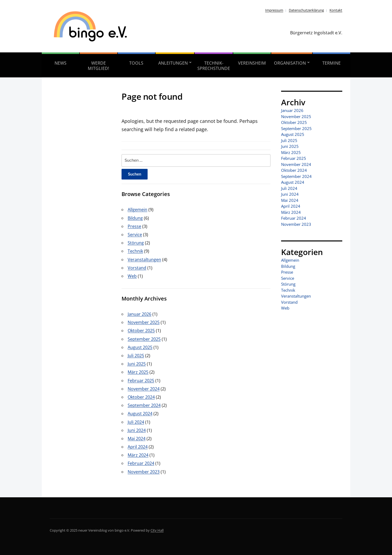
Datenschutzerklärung (306, 10)
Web (132, 276)
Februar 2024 (141, 463)
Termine (331, 63)
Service (135, 235)
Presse (134, 226)
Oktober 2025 (141, 331)
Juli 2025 (136, 356)
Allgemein (137, 210)
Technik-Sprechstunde (214, 66)
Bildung (135, 218)
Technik (135, 251)
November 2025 (144, 322)
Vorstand (137, 268)
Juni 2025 (137, 364)
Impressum (274, 10)
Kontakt (336, 10)
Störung (136, 243)
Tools (136, 63)
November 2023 (144, 472)
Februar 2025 (141, 381)
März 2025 (138, 372)
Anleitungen (173, 63)
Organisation (290, 63)
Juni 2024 (137, 430)
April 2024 (138, 447)
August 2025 (140, 347)
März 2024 (138, 455)
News (61, 63)
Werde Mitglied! (98, 66)
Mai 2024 (137, 439)
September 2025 (144, 339)
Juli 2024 (136, 422)
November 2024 (144, 389)
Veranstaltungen (144, 260)
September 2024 (144, 405)
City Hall (157, 530)
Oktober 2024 (141, 397)
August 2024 (140, 414)
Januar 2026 (139, 314)
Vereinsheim (252, 63)
